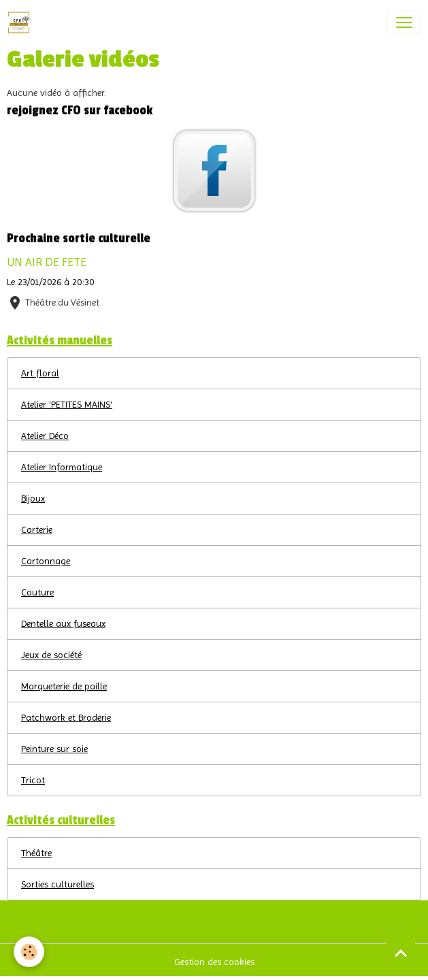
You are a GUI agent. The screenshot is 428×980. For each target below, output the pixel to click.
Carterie (37, 529)
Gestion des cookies (214, 962)
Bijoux (33, 498)
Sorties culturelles (57, 884)
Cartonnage (46, 561)
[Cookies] (29, 952)
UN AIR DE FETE (47, 262)
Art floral (40, 373)
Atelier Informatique (62, 467)
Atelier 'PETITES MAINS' (67, 404)
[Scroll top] (401, 953)
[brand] (21, 22)
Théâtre (36, 853)
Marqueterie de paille (64, 686)
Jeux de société (51, 655)
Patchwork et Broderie (66, 717)
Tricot (33, 780)
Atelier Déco (45, 436)
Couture (37, 592)
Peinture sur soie (54, 749)
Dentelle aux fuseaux (63, 623)
